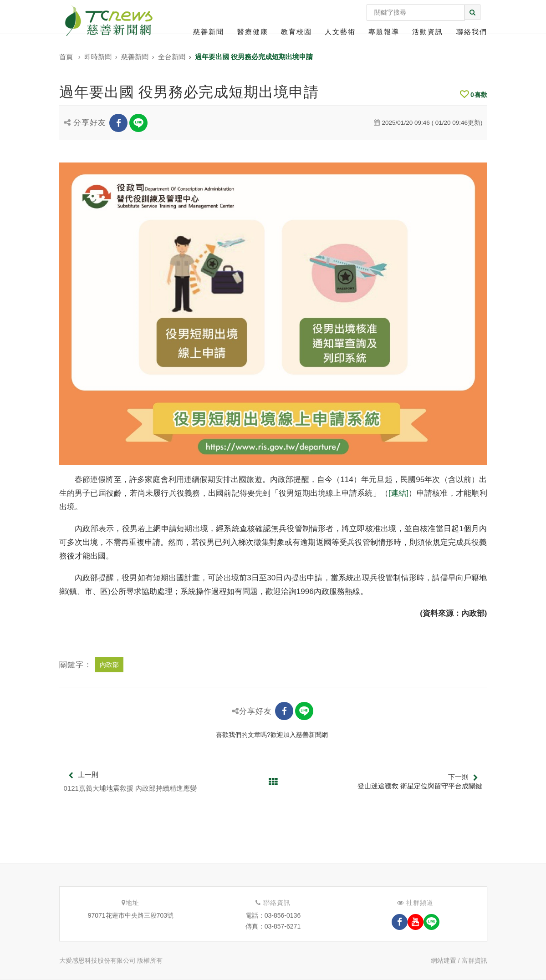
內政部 (109, 665)
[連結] (398, 493)
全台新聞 (172, 57)
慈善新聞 (209, 32)
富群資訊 (475, 960)
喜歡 (474, 95)
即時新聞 (98, 57)
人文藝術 (340, 32)
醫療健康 (253, 32)
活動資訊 (428, 32)
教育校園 (296, 32)
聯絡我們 (472, 32)
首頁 (66, 57)
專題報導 (384, 32)
